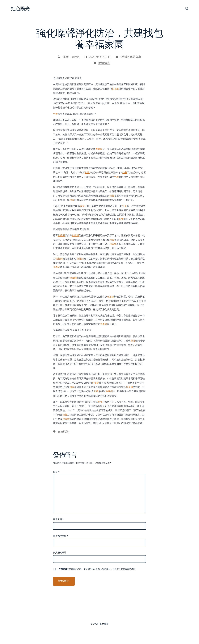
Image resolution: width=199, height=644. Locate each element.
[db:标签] (64, 432)
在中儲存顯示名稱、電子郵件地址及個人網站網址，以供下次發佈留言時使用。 (98, 569)
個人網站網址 (60, 553)
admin (75, 57)
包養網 (115, 89)
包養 (55, 114)
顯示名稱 (58, 519)
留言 (56, 472)
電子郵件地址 (60, 536)
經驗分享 (135, 57)
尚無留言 (104, 63)
